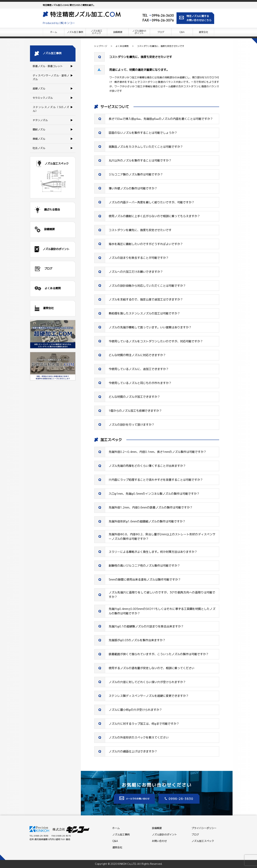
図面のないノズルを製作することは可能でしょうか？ (143, 133)
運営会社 (203, 32)
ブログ (161, 32)
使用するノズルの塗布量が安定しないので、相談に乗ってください (152, 668)
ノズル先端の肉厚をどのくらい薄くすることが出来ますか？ (147, 466)
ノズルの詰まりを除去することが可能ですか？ (139, 258)
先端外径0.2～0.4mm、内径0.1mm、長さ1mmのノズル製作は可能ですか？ (158, 452)
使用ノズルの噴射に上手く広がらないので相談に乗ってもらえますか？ (154, 216)
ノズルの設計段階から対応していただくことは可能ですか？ (147, 286)
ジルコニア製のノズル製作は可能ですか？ (136, 174)
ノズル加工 (96, 32)
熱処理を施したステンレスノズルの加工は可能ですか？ (144, 313)
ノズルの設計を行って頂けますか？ (132, 425)
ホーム (54, 32)
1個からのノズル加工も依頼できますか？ (135, 411)
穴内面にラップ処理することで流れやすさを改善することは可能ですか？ (156, 480)
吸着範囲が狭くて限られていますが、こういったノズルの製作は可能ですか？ (159, 654)
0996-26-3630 (163, 15)
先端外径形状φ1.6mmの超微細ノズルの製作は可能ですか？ (147, 521)
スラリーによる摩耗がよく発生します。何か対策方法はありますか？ (153, 552)
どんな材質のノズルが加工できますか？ (134, 397)
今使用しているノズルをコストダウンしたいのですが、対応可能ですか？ (156, 341)
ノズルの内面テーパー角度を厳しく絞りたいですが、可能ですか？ (152, 202)
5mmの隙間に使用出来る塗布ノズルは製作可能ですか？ (145, 580)
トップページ (101, 46)
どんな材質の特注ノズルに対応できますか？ (137, 355)
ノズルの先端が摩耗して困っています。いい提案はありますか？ (150, 327)
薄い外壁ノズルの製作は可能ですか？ (133, 188)
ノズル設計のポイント (164, 834)
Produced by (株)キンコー (59, 23)
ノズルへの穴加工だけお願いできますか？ (136, 272)
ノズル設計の (139, 32)
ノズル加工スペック (203, 841)
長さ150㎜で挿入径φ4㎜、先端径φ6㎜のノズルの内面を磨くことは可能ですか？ (161, 119)
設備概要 (118, 32)
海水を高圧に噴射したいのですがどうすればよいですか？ (146, 244)
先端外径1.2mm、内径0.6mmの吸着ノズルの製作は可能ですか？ (151, 507)
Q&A (182, 32)
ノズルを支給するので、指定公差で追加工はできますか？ (146, 299)
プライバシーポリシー (204, 828)
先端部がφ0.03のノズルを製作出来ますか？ (137, 640)
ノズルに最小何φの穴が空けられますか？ (135, 710)
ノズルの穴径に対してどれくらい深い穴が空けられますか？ (147, 682)
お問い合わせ (159, 841)
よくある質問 (122, 46)
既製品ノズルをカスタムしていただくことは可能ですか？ (146, 147)
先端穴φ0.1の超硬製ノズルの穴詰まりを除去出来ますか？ (146, 626)
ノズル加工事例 (75, 32)
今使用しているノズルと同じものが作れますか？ (140, 383)
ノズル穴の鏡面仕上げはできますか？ (133, 751)
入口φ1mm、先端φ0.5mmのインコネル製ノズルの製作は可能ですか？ (154, 494)
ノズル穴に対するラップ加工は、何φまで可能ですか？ (144, 724)
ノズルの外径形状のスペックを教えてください (139, 737)
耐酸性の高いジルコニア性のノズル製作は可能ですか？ (144, 566)
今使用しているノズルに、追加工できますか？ (139, 369)
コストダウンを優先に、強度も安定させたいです (161, 46)
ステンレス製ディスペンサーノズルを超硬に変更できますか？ (149, 696)
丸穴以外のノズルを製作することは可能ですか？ (140, 160)
